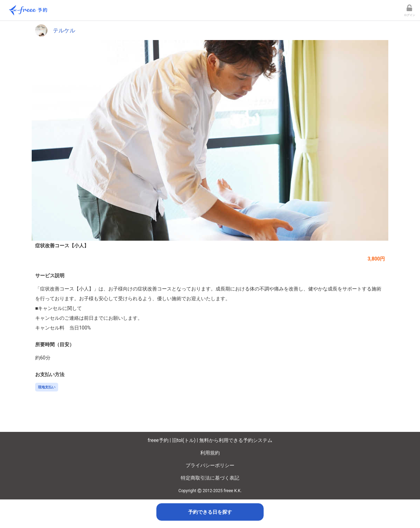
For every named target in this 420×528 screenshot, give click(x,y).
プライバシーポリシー (210, 465)
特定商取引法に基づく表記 (210, 478)
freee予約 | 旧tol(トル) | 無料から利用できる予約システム (210, 440)
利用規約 (210, 453)
